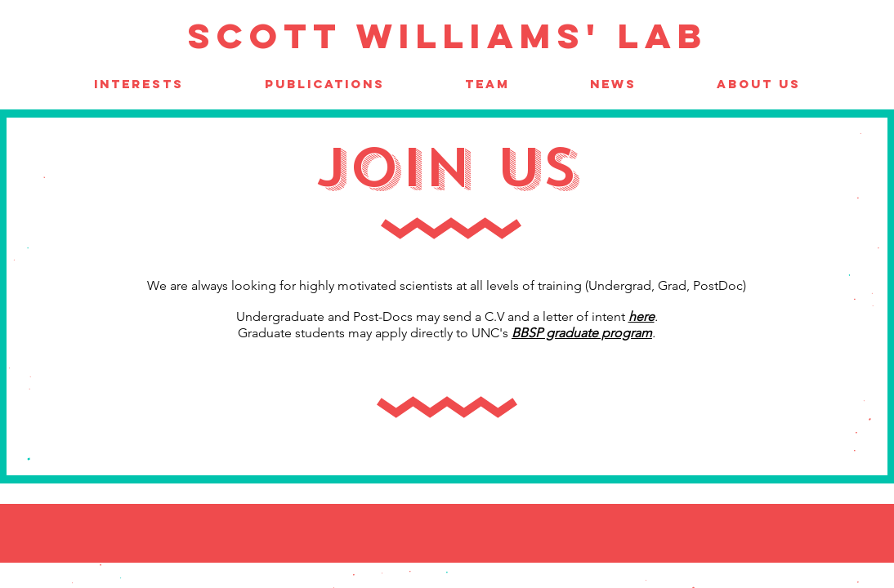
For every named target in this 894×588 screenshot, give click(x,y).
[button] (487, 84)
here (641, 316)
